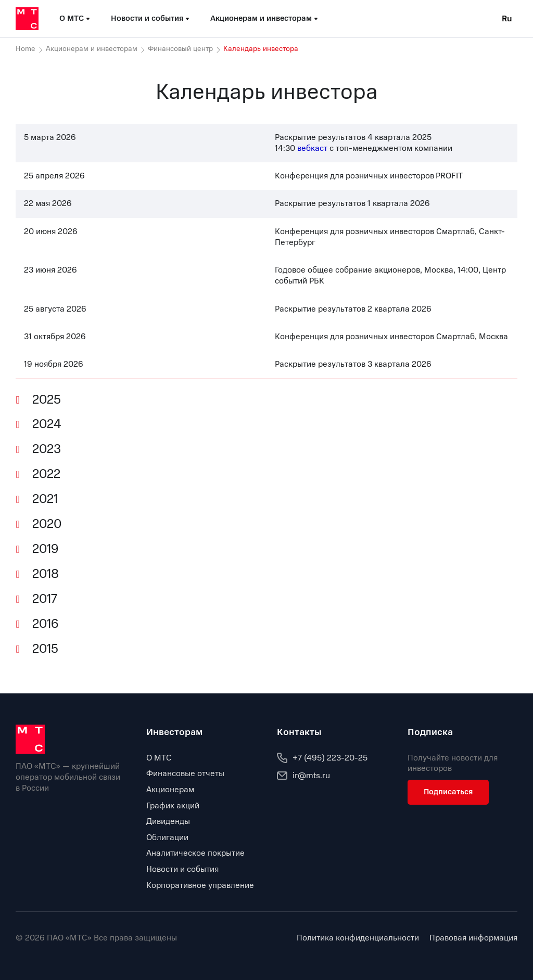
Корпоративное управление (200, 885)
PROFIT (449, 176)
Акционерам (170, 790)
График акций (173, 806)
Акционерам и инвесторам (92, 49)
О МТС (159, 758)
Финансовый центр (180, 49)
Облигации (167, 837)
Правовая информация (473, 938)
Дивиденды (168, 821)
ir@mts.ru (303, 776)
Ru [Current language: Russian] (507, 19)
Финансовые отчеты (185, 773)
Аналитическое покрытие (195, 853)
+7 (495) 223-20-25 (322, 758)
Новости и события (182, 869)
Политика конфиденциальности (358, 938)
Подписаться (448, 792)
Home (26, 49)
